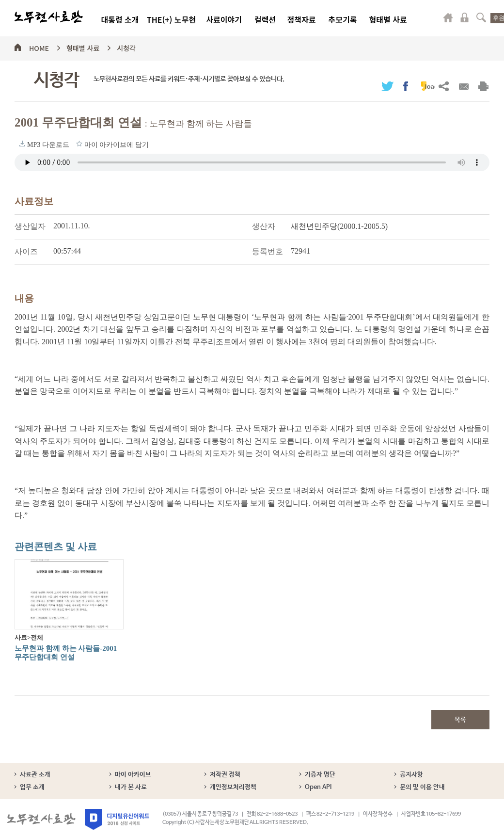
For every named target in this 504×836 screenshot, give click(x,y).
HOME (39, 47)
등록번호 (268, 251)
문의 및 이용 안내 (422, 787)
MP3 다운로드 (22, 144)
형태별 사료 (388, 19)
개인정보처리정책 (233, 787)
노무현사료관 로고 (49, 17)
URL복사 (444, 86)
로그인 (465, 17)
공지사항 (411, 775)
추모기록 (343, 19)
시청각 (126, 47)
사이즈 (26, 251)
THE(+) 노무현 (171, 19)
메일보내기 (464, 86)
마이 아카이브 (133, 775)
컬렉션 (265, 19)
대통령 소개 (120, 19)
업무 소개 (32, 787)
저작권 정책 (225, 775)
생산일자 (30, 226)
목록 (460, 720)
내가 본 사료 (131, 787)
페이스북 (406, 86)
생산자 (264, 226)
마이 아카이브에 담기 (79, 144)
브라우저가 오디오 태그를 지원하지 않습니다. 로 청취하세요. (252, 162)
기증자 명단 (320, 775)
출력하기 (483, 86)
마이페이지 (448, 17)
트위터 (387, 86)
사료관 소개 (35, 775)
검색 (481, 17)
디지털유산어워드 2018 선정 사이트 (117, 819)
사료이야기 (224, 19)
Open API (318, 787)
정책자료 (302, 19)
